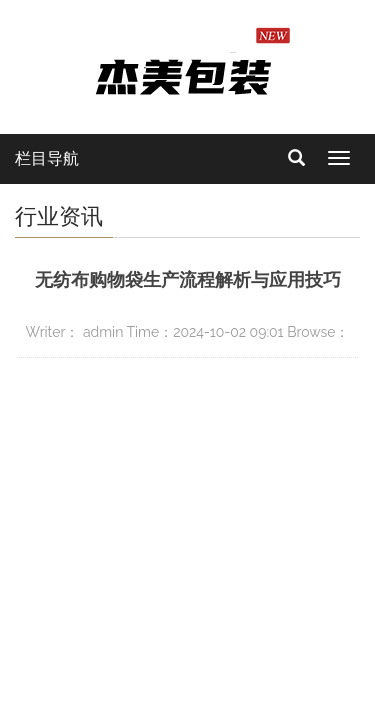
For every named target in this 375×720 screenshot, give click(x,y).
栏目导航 (47, 158)
